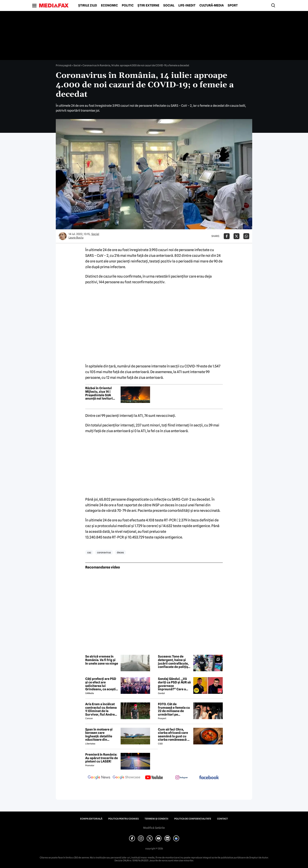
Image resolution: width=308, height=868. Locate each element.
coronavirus (104, 552)
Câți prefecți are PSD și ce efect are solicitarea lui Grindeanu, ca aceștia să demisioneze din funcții (101, 684)
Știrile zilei (88, 5)
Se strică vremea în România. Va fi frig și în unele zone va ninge (102, 660)
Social (169, 5)
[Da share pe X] (236, 236)
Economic (109, 5)
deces (120, 552)
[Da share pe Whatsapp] (246, 236)
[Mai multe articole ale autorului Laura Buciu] (63, 236)
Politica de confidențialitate (193, 819)
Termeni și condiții (156, 819)
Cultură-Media (212, 5)
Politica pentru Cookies (123, 819)
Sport (233, 5)
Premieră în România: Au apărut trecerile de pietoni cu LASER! (102, 758)
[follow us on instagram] (181, 778)
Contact (222, 819)
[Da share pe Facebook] (227, 236)
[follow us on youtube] (154, 778)
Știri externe (148, 5)
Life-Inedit (187, 5)
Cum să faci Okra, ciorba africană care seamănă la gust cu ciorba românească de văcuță (174, 735)
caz (89, 552)
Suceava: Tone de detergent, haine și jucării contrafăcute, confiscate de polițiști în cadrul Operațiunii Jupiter (174, 662)
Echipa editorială (91, 819)
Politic (128, 5)
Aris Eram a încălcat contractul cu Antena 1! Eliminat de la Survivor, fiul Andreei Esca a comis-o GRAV (101, 709)
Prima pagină (64, 65)
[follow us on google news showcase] (126, 778)
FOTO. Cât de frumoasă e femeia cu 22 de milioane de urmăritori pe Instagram (174, 709)
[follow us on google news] (99, 778)
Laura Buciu (76, 238)
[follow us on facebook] (209, 778)
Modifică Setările (154, 828)
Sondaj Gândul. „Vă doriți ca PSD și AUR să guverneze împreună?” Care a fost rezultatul (174, 684)
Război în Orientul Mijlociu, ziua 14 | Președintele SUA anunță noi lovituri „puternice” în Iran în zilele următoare (101, 393)
